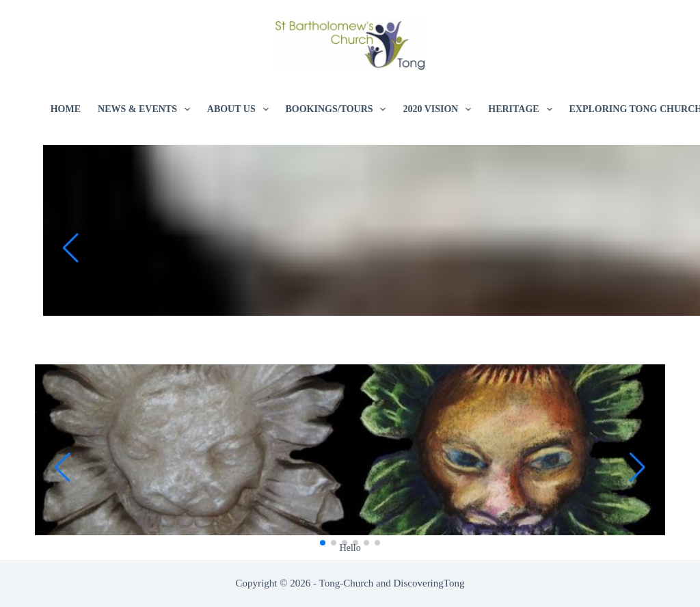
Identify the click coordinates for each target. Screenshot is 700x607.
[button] (70, 248)
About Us (241, 109)
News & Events (147, 109)
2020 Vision (440, 109)
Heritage (523, 109)
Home (66, 109)
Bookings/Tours (339, 109)
